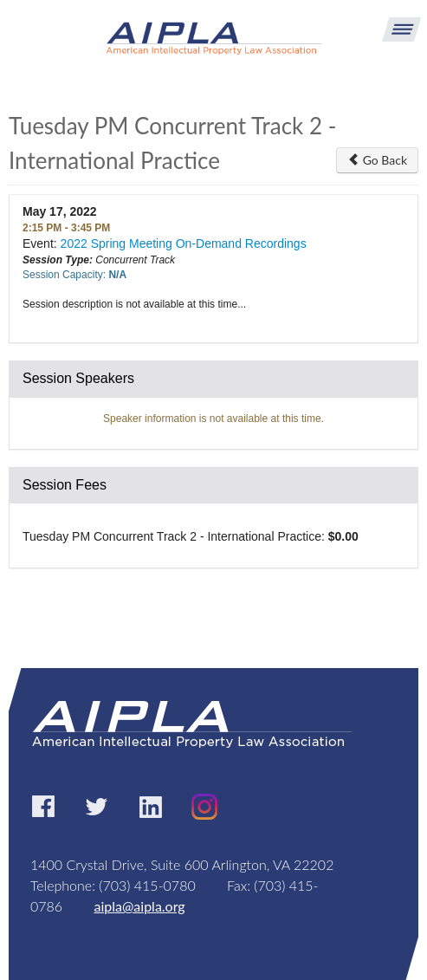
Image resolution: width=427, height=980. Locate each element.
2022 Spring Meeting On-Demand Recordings (184, 243)
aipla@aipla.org (139, 906)
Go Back (377, 160)
